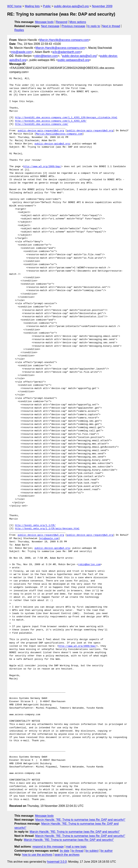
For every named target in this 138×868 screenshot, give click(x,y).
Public (47, 6)
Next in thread (111, 26)
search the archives (67, 855)
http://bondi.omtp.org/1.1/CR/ (35, 525)
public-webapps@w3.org (73, 60)
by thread (78, 851)
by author (107, 851)
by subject (92, 851)
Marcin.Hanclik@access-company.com (64, 40)
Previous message (73, 26)
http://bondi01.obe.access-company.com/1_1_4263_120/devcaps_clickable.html (66, 118)
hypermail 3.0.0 (57, 862)
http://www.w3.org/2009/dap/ (42, 167)
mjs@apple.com (21, 52)
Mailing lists (32, 6)
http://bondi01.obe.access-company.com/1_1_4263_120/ (51, 121)
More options (78, 22)
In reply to (94, 26)
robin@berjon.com (46, 56)
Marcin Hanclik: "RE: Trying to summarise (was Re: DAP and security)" (80, 820)
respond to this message (48, 847)
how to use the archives (37, 855)
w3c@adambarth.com (66, 52)
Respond (62, 22)
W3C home (14, 6)
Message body (44, 22)
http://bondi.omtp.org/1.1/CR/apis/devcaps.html (47, 529)
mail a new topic (76, 847)
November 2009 (102, 6)
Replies (19, 30)
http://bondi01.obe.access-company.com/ (42, 124)
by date (65, 851)
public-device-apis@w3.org (71, 6)
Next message (50, 26)
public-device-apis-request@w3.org (41, 131)
